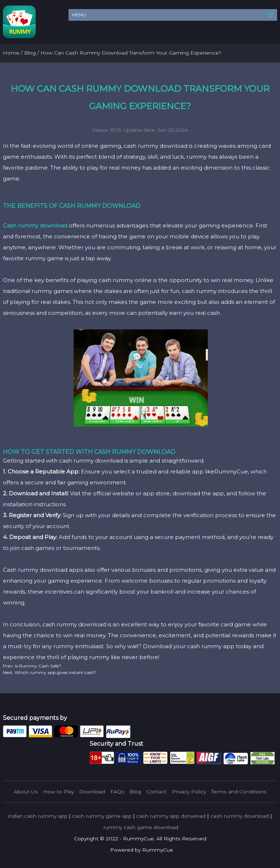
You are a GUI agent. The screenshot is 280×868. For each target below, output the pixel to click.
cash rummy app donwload (171, 816)
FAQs (117, 792)
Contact (156, 792)
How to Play (59, 792)
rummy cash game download (141, 827)
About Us (26, 792)
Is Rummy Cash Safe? (38, 666)
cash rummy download (240, 816)
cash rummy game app (102, 816)
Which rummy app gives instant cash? (55, 672)
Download (92, 792)
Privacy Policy (189, 792)
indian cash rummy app (38, 816)
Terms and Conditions (239, 792)
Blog (135, 792)
